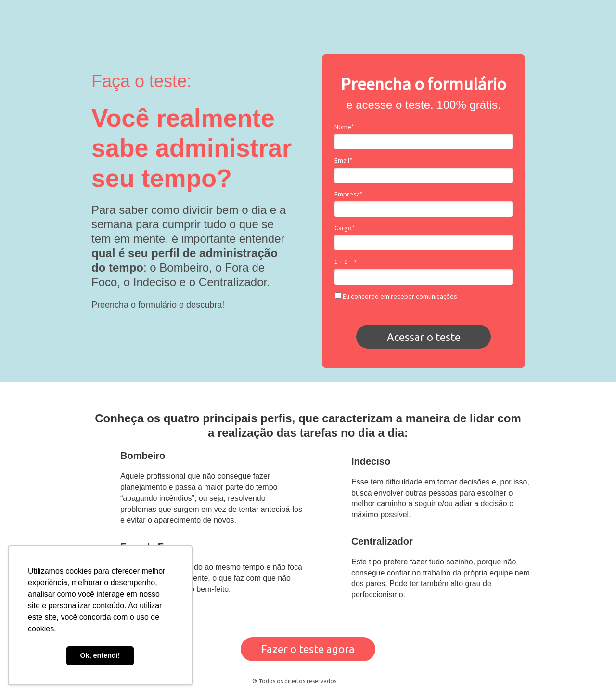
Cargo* (345, 228)
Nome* (344, 127)
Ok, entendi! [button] (100, 655)
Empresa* (348, 194)
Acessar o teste (424, 337)
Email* (343, 161)
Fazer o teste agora (308, 649)
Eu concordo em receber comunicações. (397, 296)
